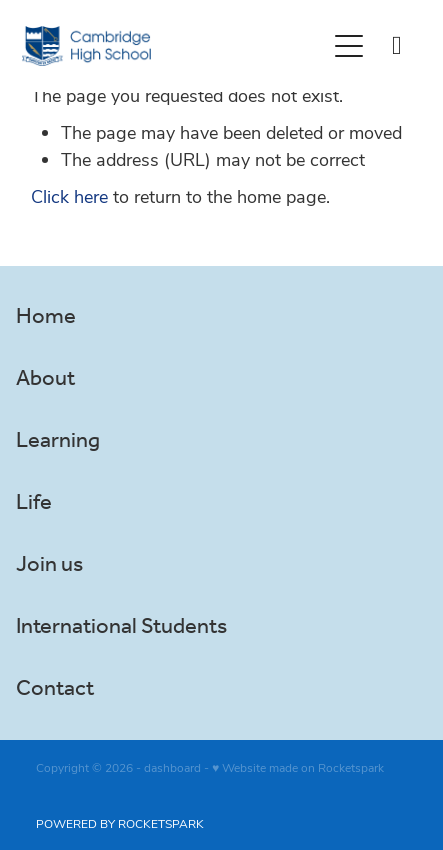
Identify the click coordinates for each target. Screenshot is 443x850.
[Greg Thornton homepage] (173, 46)
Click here (69, 196)
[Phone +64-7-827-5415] (397, 46)
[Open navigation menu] (349, 46)
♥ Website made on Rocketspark (298, 767)
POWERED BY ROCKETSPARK (120, 823)
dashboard (172, 767)
